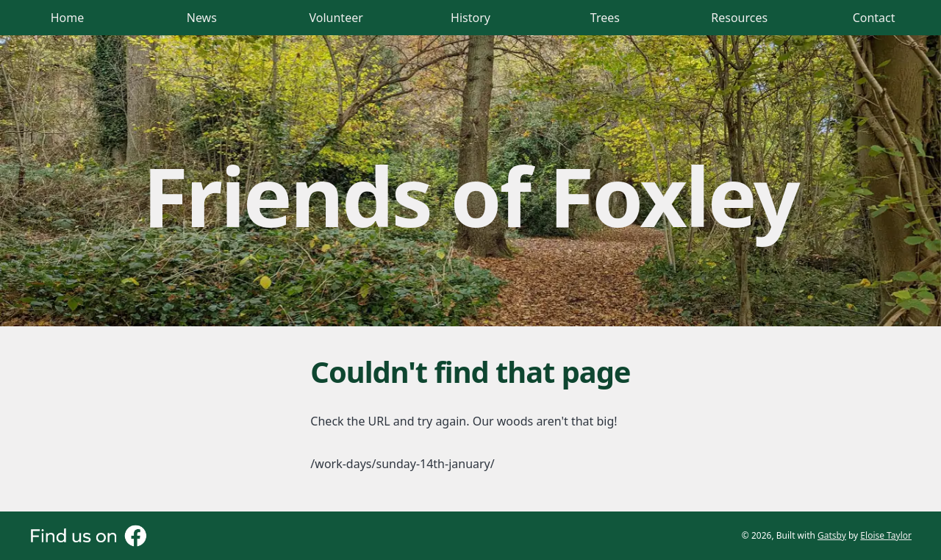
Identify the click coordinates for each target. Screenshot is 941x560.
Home (68, 18)
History (470, 18)
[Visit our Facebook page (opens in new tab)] (88, 536)
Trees (605, 18)
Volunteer (336, 18)
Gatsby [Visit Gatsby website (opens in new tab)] (832, 535)
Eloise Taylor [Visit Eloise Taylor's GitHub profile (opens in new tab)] (886, 535)
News (202, 18)
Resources (739, 18)
